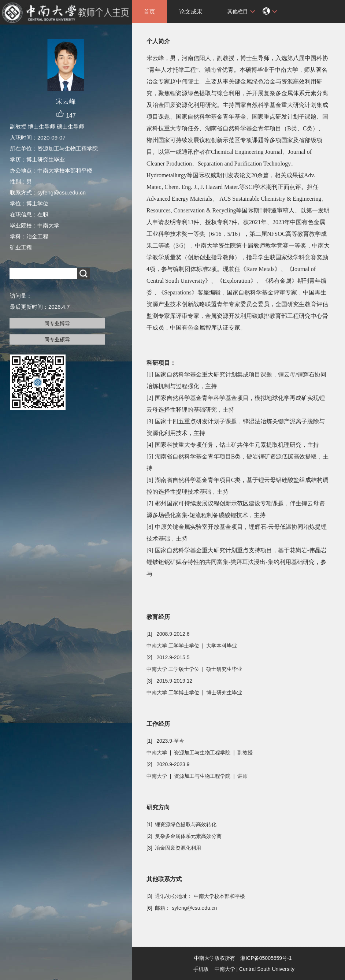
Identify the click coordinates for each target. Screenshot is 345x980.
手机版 (201, 969)
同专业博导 (57, 323)
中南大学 (225, 969)
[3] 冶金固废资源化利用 (174, 848)
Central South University (267, 969)
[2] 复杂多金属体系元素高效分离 (184, 836)
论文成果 (191, 12)
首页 (149, 12)
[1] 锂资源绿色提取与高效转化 (181, 824)
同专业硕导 (57, 339)
